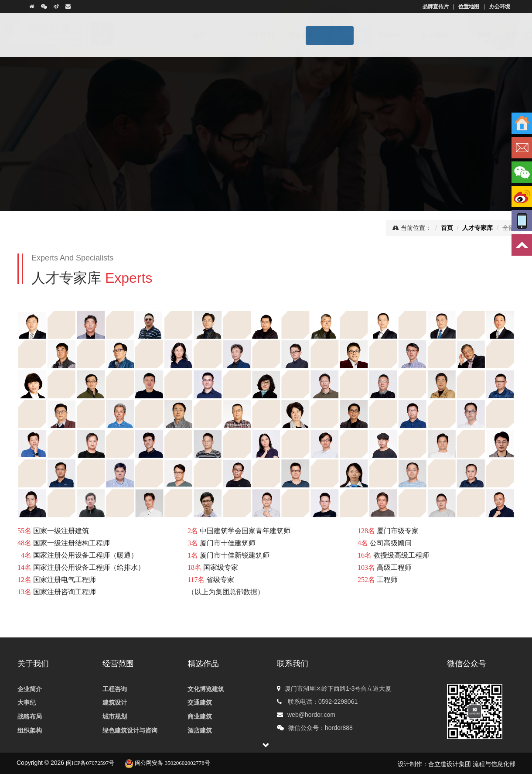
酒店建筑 (200, 731)
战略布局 (30, 717)
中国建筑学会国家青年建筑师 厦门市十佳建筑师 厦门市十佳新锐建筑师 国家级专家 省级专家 (239, 555)
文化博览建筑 (206, 689)
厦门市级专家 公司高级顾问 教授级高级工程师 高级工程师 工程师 (393, 555)
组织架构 (30, 731)
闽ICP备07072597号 (90, 763)
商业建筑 (200, 717)
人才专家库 (330, 35)
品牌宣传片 (436, 7)
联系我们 (501, 35)
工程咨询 (115, 689)
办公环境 (500, 7)
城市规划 (115, 717)
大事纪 (27, 703)
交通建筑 (200, 703)
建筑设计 (115, 703)
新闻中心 (375, 35)
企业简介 (30, 689)
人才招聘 (459, 35)
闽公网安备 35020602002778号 (167, 763)
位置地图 (469, 7)
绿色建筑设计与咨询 (130, 731)
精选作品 (285, 35)
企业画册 (417, 35)
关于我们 (243, 35)
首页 (208, 35)
